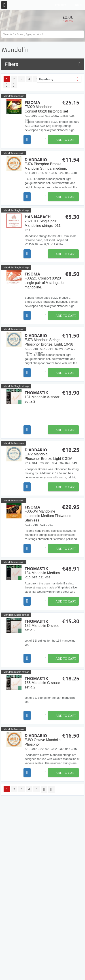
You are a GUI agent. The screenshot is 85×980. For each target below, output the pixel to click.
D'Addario (52, 164)
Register (61, 5)
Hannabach (52, 221)
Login (78, 5)
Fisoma (52, 107)
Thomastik (52, 397)
